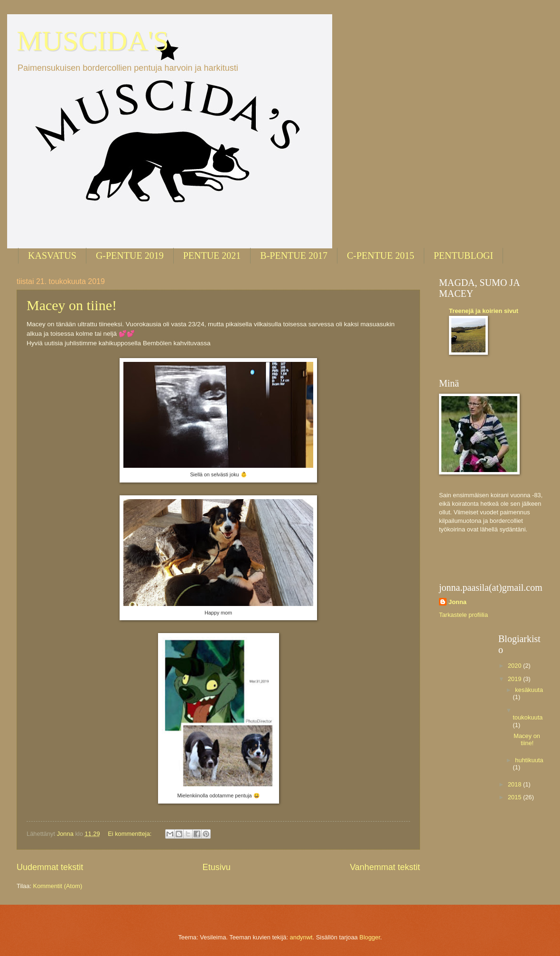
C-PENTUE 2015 (381, 256)
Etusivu (217, 867)
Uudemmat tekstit (50, 867)
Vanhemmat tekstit (385, 867)
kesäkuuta (529, 690)
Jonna (457, 602)
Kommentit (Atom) (58, 886)
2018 (515, 784)
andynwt (301, 937)
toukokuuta (527, 717)
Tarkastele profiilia (463, 615)
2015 (515, 797)
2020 (515, 666)
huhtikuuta (529, 760)
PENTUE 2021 (212, 256)
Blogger (370, 937)
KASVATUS (52, 256)
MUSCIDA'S (93, 41)
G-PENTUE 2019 (130, 256)
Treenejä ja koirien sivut (484, 311)
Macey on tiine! (72, 305)
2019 (515, 679)
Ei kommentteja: (131, 834)
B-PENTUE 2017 (294, 256)
